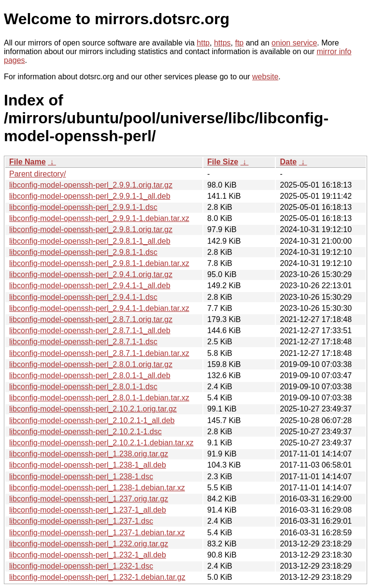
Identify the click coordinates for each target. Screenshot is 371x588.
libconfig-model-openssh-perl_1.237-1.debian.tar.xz (97, 533)
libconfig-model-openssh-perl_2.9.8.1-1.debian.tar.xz (99, 263)
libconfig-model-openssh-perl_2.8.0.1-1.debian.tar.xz (99, 398)
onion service (294, 43)
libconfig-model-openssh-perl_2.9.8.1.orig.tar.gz (91, 229)
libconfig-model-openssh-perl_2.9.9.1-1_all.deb (90, 196)
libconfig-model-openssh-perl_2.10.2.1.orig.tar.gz (93, 409)
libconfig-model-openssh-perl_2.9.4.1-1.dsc (83, 297)
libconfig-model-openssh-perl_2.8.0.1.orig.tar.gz (91, 364)
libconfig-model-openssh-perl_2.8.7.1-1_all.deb (90, 331)
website (265, 77)
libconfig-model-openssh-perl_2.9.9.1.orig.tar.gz (91, 185)
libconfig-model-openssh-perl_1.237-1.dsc (81, 521)
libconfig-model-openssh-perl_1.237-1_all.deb (88, 510)
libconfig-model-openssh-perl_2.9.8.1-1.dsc (83, 252)
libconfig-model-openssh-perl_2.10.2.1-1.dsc (86, 432)
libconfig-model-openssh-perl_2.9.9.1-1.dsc (83, 207)
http (203, 43)
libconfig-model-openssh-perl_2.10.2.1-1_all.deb (92, 420)
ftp (239, 43)
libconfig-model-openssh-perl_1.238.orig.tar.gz (89, 454)
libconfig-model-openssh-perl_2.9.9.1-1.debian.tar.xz (99, 218)
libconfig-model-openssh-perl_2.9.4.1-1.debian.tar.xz (99, 308)
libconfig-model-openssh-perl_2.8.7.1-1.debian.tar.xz (99, 353)
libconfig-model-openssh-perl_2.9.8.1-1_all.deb (90, 241)
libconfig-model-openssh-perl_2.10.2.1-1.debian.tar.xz (101, 443)
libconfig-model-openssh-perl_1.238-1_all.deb (88, 465)
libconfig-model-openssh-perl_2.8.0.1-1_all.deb (90, 375)
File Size (223, 162)
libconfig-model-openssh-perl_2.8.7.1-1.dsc (83, 342)
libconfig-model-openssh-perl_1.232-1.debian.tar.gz (97, 577)
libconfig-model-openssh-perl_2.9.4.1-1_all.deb (90, 286)
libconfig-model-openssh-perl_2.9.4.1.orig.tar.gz (91, 274)
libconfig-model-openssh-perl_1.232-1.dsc (81, 566)
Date (288, 162)
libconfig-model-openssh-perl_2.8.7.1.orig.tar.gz (91, 319)
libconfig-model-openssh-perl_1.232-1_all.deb (88, 555)
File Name (28, 162)
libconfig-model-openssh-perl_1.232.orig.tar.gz (89, 544)
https (222, 43)
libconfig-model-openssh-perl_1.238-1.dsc (81, 477)
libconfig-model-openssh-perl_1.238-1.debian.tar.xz (97, 488)
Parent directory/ (37, 174)
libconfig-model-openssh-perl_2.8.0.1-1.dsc (83, 387)
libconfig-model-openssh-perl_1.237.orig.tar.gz (89, 499)
